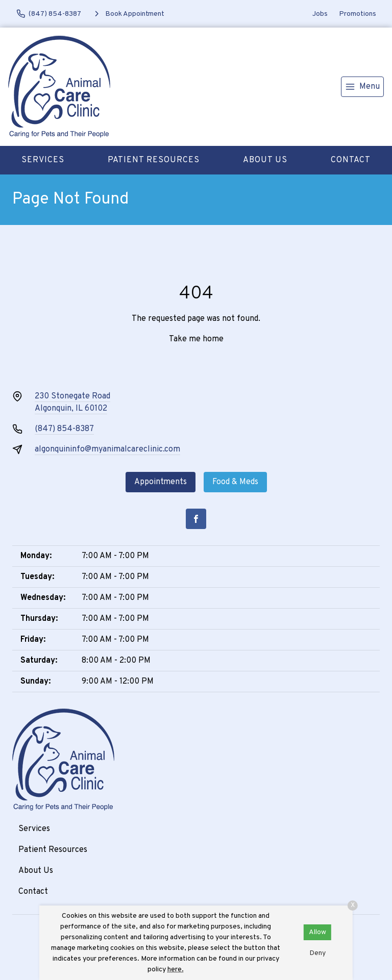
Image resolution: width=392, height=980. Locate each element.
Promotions (358, 14)
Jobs (320, 14)
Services (43, 160)
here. (176, 970)
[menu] (362, 87)
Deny (317, 953)
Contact (351, 160)
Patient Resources (154, 160)
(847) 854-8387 (64, 429)
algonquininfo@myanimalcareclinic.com (107, 449)
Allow (317, 932)
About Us (265, 160)
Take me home (196, 339)
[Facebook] (196, 519)
